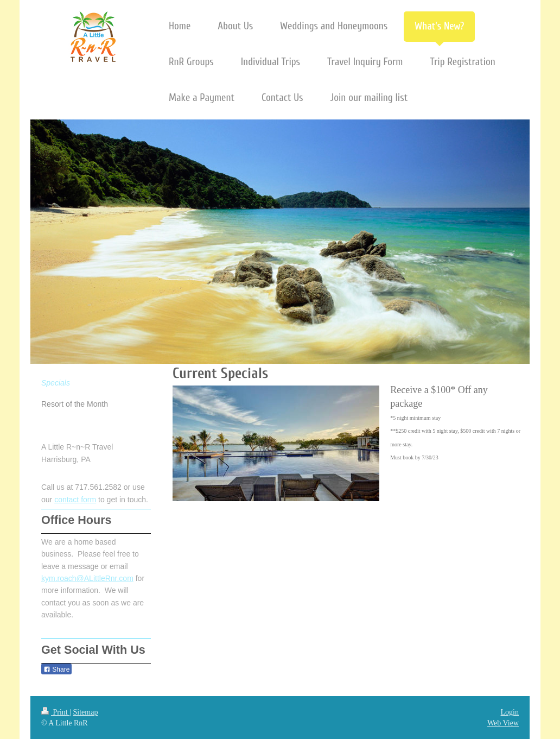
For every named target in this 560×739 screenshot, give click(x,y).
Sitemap (86, 712)
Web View (503, 723)
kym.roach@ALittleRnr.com (87, 578)
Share (56, 669)
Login (510, 712)
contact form (75, 500)
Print (55, 712)
